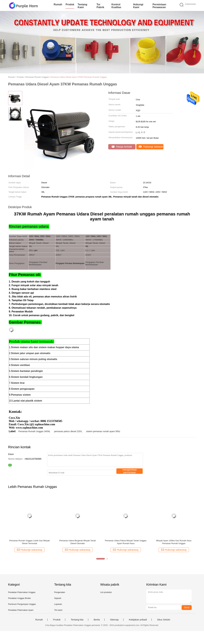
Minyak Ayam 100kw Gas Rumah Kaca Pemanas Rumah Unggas (174, 542)
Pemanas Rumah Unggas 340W (34, 431)
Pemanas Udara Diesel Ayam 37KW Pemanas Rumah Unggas (78, 77)
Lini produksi (106, 592)
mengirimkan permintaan (130, 471)
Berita (97, 620)
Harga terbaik (122, 147)
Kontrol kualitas (116, 6)
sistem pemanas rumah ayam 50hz (103, 431)
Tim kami (58, 610)
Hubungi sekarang (151, 147)
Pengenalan (60, 592)
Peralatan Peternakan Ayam (21, 610)
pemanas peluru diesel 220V (68, 431)
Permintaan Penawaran (159, 6)
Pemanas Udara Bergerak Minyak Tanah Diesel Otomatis (78, 542)
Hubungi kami (138, 6)
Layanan (58, 604)
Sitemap (114, 620)
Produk (70, 4)
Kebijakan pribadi (138, 620)
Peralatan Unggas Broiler (19, 598)
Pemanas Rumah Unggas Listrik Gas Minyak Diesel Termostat (29, 542)
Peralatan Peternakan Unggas (22, 592)
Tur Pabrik (100, 6)
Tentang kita (77, 620)
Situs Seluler (164, 620)
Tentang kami (82, 6)
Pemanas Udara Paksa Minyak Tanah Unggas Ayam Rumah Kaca (126, 542)
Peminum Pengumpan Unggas (22, 604)
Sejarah (58, 598)
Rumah (58, 4)
